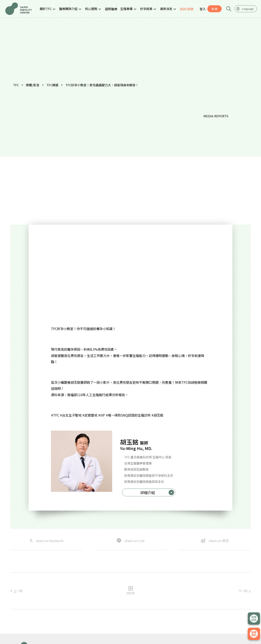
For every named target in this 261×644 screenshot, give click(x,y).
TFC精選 (52, 85)
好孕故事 (146, 9)
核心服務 (91, 9)
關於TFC (46, 9)
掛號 (215, 9)
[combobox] (246, 9)
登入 (203, 9)
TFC (16, 85)
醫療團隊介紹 (68, 9)
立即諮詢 (254, 619)
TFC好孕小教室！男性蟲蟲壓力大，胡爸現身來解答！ (102, 85)
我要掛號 (254, 634)
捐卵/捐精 (187, 9)
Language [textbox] (248, 9)
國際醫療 (111, 9)
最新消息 (166, 9)
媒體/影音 (33, 85)
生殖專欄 (126, 9)
